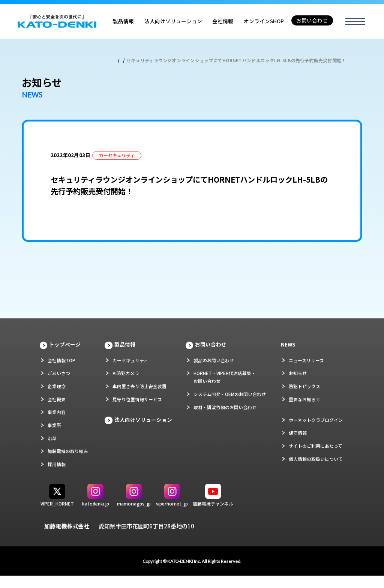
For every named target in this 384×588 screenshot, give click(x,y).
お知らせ (298, 385)
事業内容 (57, 424)
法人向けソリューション (173, 21)
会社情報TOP (61, 372)
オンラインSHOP (264, 21)
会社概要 (57, 411)
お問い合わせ (312, 20)
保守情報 (298, 445)
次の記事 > (209, 266)
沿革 (52, 450)
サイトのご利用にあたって (316, 458)
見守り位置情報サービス (137, 411)
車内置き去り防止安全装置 (139, 398)
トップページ (65, 356)
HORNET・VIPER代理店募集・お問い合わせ (225, 389)
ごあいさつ (59, 385)
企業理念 (57, 398)
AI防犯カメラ (126, 385)
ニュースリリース (306, 372)
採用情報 (57, 476)
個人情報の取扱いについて (316, 471)
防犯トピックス (304, 398)
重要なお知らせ (304, 411)
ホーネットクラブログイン (316, 432)
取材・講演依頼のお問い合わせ (225, 419)
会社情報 (223, 21)
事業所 (54, 437)
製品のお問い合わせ (214, 372)
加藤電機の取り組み (68, 463)
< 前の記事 (175, 266)
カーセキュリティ (130, 372)
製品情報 (123, 21)
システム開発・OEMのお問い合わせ (230, 406)
